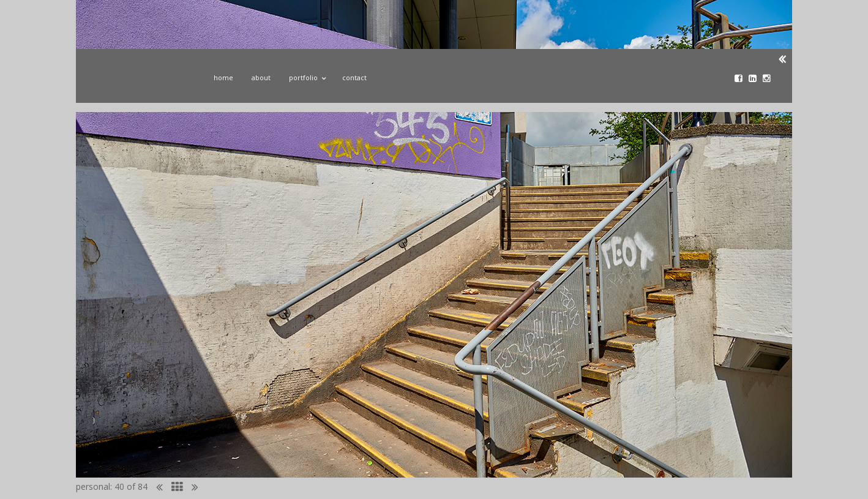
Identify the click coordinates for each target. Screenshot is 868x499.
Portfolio (306, 76)
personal (93, 486)
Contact (354, 77)
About (261, 77)
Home (223, 77)
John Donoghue (139, 81)
